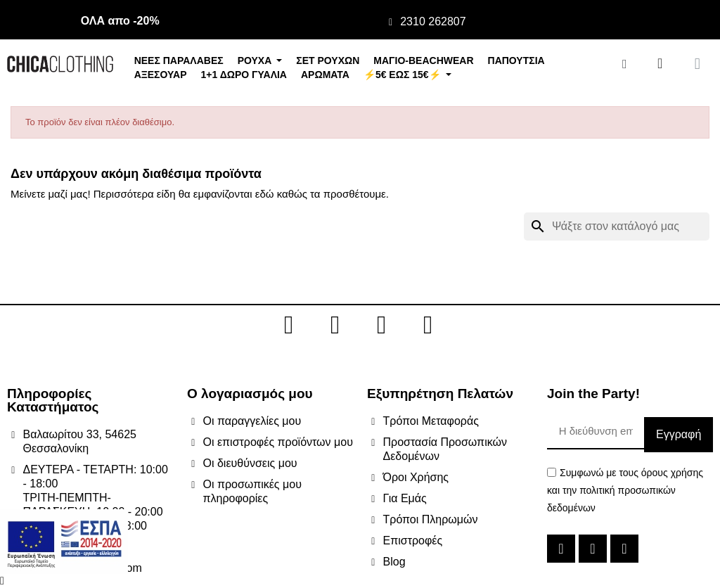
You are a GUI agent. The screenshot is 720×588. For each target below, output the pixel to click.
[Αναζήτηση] (617, 226)
